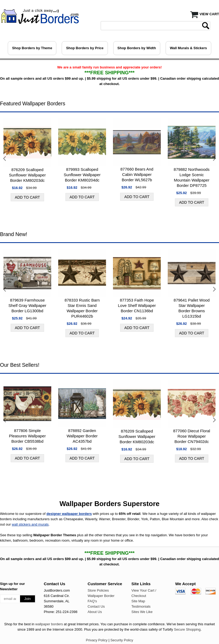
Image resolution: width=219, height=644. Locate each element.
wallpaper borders (49, 624)
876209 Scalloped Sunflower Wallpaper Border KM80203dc (28, 175)
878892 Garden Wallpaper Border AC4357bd (82, 436)
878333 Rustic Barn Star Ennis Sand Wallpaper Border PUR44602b (82, 308)
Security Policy (122, 640)
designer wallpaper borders (69, 514)
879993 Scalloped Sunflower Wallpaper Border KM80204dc (82, 175)
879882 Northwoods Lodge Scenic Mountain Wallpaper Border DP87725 (191, 177)
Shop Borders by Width (137, 48)
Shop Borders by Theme (32, 48)
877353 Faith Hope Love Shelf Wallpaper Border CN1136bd (137, 305)
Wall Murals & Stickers (188, 48)
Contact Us (96, 606)
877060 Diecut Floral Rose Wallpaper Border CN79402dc (191, 436)
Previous (5, 159)
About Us (95, 612)
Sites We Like (142, 612)
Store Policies (98, 590)
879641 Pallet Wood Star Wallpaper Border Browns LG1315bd (192, 308)
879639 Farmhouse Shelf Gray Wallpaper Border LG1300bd (27, 305)
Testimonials (141, 606)
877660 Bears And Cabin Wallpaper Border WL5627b (137, 174)
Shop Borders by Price (85, 48)
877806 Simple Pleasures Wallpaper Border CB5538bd (28, 436)
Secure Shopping (187, 629)
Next (214, 159)
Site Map (138, 601)
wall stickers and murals (30, 524)
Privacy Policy (97, 640)
